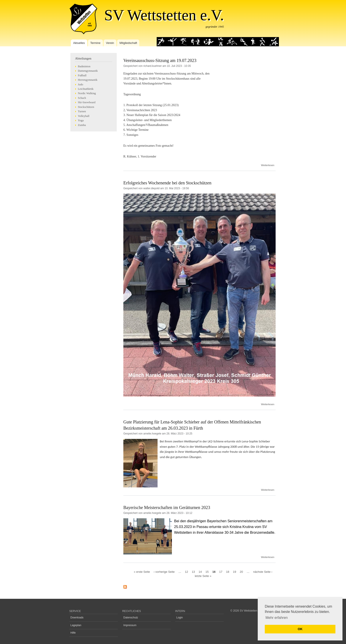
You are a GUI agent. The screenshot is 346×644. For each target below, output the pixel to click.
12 (186, 572)
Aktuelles (79, 43)
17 (221, 572)
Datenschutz (131, 618)
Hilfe (73, 633)
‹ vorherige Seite (164, 572)
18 (228, 572)
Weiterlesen (268, 165)
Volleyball (84, 116)
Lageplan (76, 625)
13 (193, 572)
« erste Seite (142, 572)
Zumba (82, 125)
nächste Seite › (263, 572)
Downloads (77, 618)
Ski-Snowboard (87, 102)
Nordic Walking (87, 93)
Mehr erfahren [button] (277, 618)
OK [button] (300, 629)
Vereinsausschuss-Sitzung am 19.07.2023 (160, 60)
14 (200, 572)
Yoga (81, 120)
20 (241, 572)
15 (207, 572)
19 (234, 572)
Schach (82, 98)
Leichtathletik (86, 89)
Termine (95, 43)
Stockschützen (86, 107)
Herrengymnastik (88, 80)
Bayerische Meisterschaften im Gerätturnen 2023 (167, 507)
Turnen (82, 111)
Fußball (82, 75)
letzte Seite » (203, 576)
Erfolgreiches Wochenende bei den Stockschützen (167, 183)
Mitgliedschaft (128, 43)
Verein (110, 43)
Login (180, 618)
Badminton (84, 66)
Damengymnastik (88, 71)
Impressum (130, 625)
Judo (81, 84)
